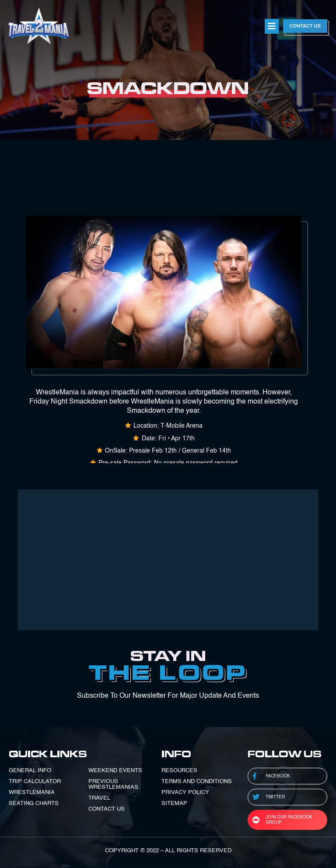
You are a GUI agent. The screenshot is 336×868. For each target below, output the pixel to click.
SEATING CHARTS (34, 803)
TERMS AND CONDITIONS (197, 782)
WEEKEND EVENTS (115, 771)
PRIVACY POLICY (185, 792)
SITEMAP (174, 803)
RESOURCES (179, 771)
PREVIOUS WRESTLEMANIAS (113, 784)
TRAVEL (99, 798)
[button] (272, 26)
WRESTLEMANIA (32, 792)
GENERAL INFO (30, 771)
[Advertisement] (168, 560)
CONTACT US (107, 809)
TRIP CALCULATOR (35, 782)
